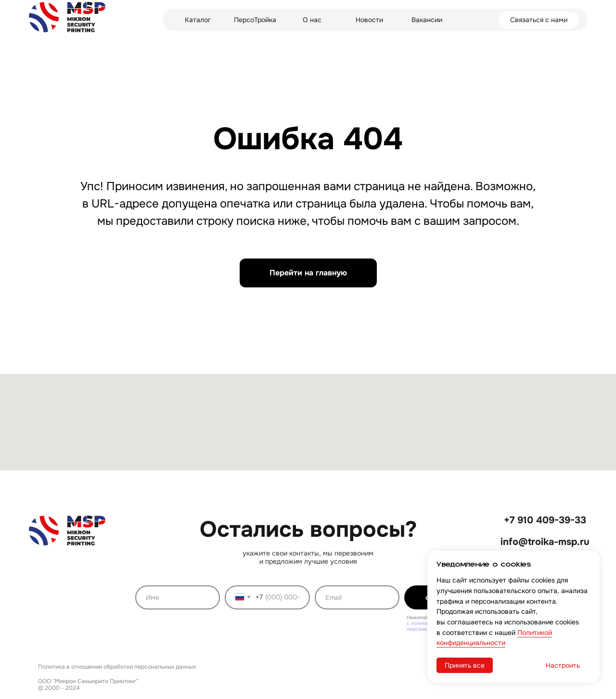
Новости (369, 20)
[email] (357, 597)
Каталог (198, 20)
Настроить (563, 665)
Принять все (465, 665)
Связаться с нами (539, 20)
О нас (312, 20)
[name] (178, 597)
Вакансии (427, 20)
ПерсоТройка (255, 20)
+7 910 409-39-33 (545, 520)
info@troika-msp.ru (545, 542)
